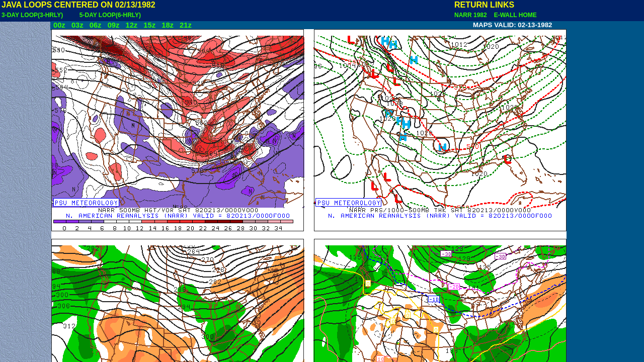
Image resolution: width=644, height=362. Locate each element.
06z (96, 25)
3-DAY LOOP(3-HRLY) (32, 15)
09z (114, 25)
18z (168, 25)
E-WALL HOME (514, 15)
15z (149, 25)
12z (131, 25)
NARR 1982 (471, 15)
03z (77, 25)
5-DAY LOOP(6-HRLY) (110, 15)
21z (186, 25)
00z (59, 25)
